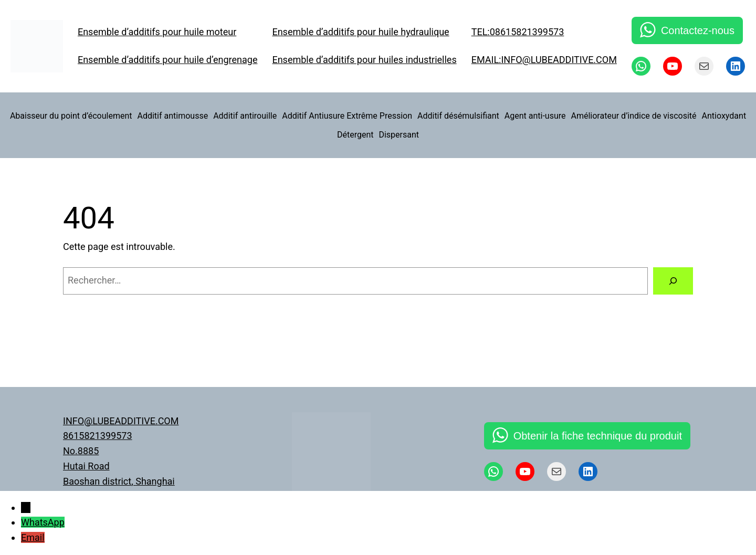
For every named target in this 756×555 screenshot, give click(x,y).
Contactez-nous (698, 30)
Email (33, 537)
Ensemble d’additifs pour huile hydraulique (360, 32)
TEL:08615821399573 (518, 32)
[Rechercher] (673, 281)
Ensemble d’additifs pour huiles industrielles (364, 60)
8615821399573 (98, 436)
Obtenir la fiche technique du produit (598, 436)
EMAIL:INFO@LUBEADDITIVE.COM (544, 60)
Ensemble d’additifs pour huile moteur (157, 32)
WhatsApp (43, 522)
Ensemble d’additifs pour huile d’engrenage (168, 60)
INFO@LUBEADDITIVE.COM (121, 421)
